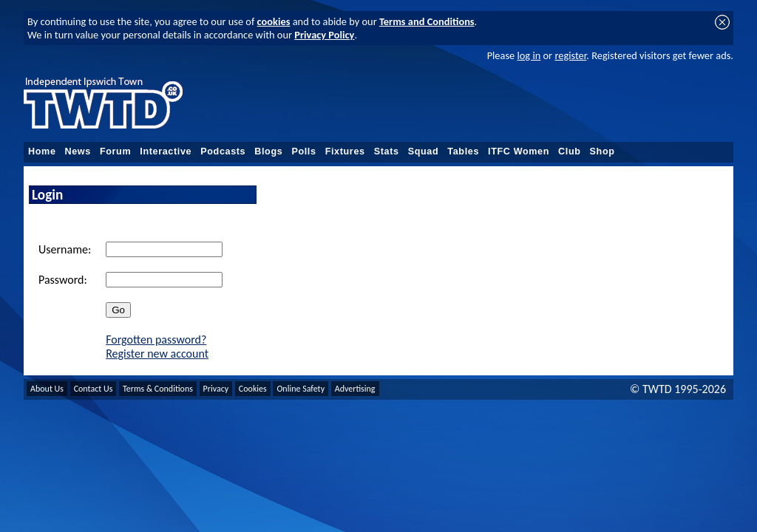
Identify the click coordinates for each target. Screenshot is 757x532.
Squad (424, 151)
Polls (303, 151)
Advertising (355, 389)
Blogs (268, 151)
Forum (115, 151)
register (570, 55)
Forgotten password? (156, 340)
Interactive (166, 151)
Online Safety (301, 389)
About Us (47, 389)
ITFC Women (519, 151)
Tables (463, 151)
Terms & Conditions (158, 389)
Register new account (157, 354)
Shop (602, 151)
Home (42, 151)
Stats (387, 151)
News (78, 151)
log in (529, 55)
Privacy (216, 389)
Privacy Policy (324, 35)
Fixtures (345, 151)
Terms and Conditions (427, 21)
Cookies (253, 389)
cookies (274, 21)
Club (570, 151)
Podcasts (223, 151)
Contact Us (94, 389)
